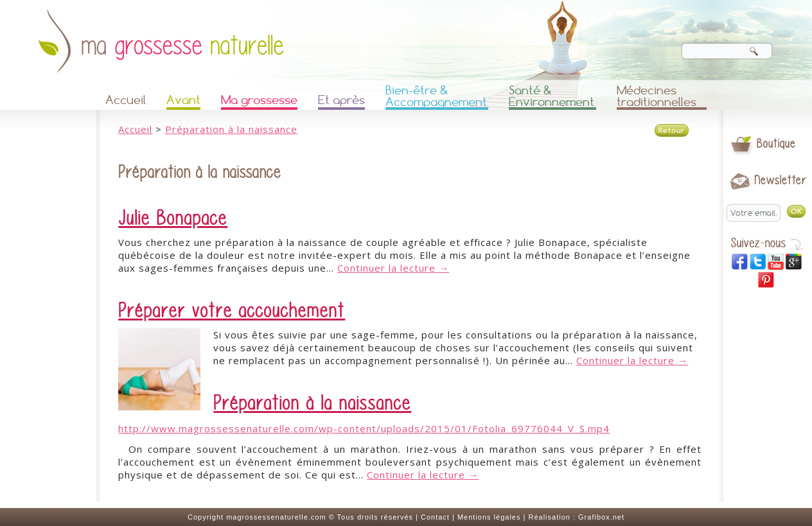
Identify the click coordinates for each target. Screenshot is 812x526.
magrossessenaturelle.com (276, 517)
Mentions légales (489, 517)
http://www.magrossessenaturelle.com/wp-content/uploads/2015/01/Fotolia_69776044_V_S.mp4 (364, 428)
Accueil (126, 100)
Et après (341, 100)
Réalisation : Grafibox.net (576, 517)
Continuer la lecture (393, 268)
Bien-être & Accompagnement (436, 97)
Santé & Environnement (552, 97)
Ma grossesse (259, 100)
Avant (183, 100)
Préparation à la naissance (231, 129)
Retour (672, 130)
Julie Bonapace (173, 218)
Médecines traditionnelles (657, 97)
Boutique (776, 144)
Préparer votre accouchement (232, 311)
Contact (435, 517)
